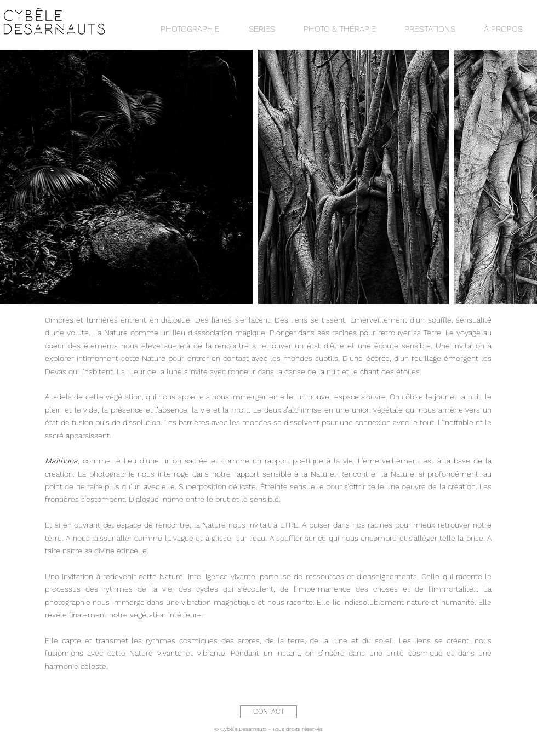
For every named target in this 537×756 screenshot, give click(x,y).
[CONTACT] (268, 712)
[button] (262, 29)
